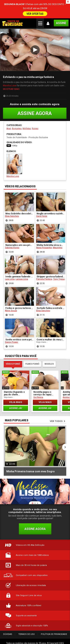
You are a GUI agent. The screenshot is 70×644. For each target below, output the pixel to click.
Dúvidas (8, 628)
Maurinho (58, 241)
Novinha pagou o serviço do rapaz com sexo (42, 387)
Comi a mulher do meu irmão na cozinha (51, 333)
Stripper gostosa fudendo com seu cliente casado (51, 270)
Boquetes (17, 123)
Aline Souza (11, 304)
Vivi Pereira (38, 391)
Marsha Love (10, 79)
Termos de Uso (27, 628)
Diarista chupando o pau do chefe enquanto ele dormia (15, 387)
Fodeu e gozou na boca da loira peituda (20, 302)
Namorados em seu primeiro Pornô (20, 239)
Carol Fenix (42, 210)
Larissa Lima (22, 273)
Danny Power (12, 336)
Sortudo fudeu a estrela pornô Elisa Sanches (51, 302)
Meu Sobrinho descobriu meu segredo (20, 207)
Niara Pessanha (44, 241)
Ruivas (35, 123)
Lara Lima (10, 273)
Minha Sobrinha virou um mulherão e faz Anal (51, 239)
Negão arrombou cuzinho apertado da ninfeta (51, 207)
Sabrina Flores (12, 241)
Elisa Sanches (12, 210)
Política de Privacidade (54, 628)
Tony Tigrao (59, 273)
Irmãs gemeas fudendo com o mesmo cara (20, 270)
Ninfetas (27, 123)
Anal (9, 123)
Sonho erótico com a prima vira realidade (20, 333)
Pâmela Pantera (44, 273)
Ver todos (56, 415)
